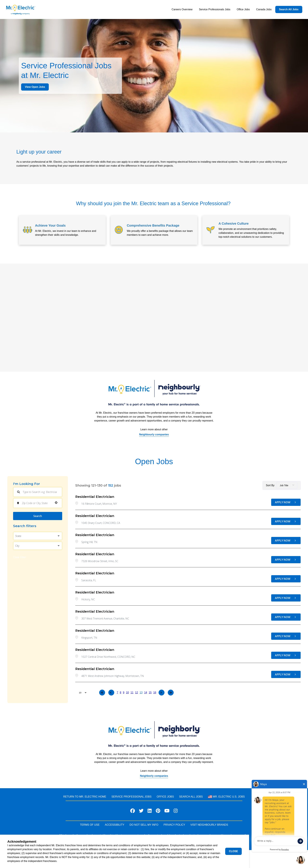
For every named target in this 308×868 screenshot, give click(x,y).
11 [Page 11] (132, 692)
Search (38, 516)
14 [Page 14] (146, 692)
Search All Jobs (289, 9)
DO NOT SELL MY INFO (144, 825)
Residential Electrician (95, 497)
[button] (56, 503)
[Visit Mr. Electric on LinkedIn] (150, 812)
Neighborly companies (154, 776)
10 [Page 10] (127, 692)
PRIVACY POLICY (174, 825)
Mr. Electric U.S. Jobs (226, 797)
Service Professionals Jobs (215, 9)
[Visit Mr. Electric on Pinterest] (158, 812)
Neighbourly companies (154, 434)
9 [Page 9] (124, 692)
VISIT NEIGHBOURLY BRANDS (209, 825)
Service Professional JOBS (131, 797)
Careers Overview (182, 9)
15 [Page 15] (150, 692)
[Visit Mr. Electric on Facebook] (133, 812)
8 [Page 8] (121, 692)
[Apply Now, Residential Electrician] (286, 502)
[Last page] (171, 693)
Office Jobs (243, 9)
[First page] (102, 693)
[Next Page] (162, 693)
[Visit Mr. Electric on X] (141, 812)
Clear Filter (19, 557)
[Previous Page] (111, 693)
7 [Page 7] (117, 692)
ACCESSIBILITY (114, 825)
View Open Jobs (35, 87)
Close (233, 851)
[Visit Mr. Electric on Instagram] (176, 812)
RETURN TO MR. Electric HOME (85, 797)
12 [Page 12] (136, 692)
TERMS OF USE (90, 825)
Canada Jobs (264, 9)
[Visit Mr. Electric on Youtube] (167, 812)
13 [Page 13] (141, 692)
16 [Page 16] (155, 692)
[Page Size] (81, 693)
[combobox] (37, 503)
